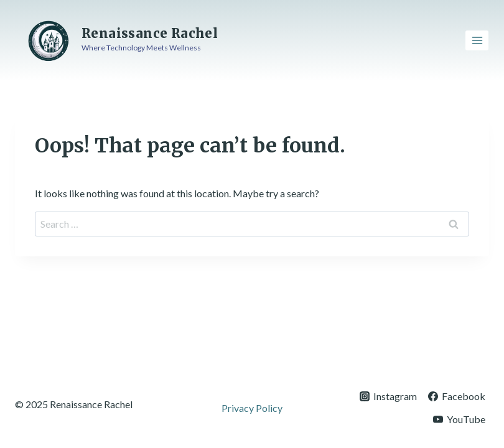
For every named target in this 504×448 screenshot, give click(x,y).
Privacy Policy (252, 408)
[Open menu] (477, 40)
